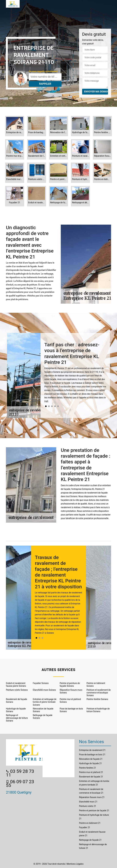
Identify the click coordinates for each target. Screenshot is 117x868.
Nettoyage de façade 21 (90, 840)
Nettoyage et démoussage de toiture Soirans (17, 718)
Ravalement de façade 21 (91, 777)
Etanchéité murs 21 (88, 802)
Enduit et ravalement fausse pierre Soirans (16, 685)
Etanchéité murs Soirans (44, 690)
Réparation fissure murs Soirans (71, 691)
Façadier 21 (85, 827)
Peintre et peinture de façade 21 (94, 811)
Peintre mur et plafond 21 (91, 772)
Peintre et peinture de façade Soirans (70, 685)
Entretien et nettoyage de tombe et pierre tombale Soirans (45, 702)
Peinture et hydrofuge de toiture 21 (94, 817)
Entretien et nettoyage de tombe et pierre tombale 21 (94, 783)
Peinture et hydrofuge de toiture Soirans (98, 710)
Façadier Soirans (41, 683)
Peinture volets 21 (88, 806)
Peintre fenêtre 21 (88, 768)
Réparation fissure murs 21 (92, 797)
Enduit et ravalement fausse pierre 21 (92, 834)
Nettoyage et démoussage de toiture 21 (93, 846)
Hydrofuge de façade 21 (90, 763)
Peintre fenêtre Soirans (97, 699)
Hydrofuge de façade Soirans (16, 710)
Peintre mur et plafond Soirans (70, 701)
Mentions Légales (75, 864)
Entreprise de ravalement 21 (92, 750)
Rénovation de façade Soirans (43, 710)
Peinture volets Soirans (17, 690)
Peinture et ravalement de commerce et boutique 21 (91, 791)
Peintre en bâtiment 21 (90, 823)
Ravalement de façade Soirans (16, 701)
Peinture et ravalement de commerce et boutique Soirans (99, 693)
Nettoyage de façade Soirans (43, 717)
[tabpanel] (75, 374)
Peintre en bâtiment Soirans (96, 685)
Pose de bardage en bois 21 (92, 755)
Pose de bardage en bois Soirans (71, 710)
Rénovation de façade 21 (91, 759)
